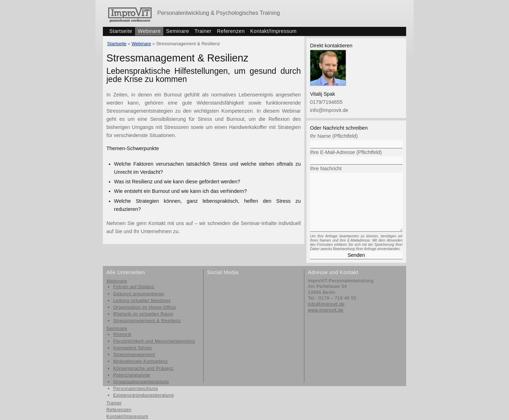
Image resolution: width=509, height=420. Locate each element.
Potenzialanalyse (131, 375)
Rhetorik (122, 334)
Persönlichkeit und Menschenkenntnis (154, 341)
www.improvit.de (326, 310)
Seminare (178, 31)
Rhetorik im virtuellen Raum (143, 314)
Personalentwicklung (136, 388)
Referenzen (231, 31)
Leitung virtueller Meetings (142, 300)
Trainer (203, 31)
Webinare (149, 31)
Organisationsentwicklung (141, 382)
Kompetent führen (132, 348)
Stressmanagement (134, 354)
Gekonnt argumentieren (139, 294)
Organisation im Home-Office (145, 307)
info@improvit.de (329, 110)
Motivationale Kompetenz (141, 361)
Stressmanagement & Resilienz (147, 321)
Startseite (121, 31)
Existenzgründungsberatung (143, 395)
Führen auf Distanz (134, 287)
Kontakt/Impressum (273, 31)
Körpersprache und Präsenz (143, 368)
